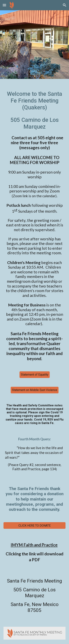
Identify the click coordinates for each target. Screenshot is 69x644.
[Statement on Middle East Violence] (35, 390)
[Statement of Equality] (35, 375)
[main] (35, 223)
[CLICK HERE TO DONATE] (35, 526)
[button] (4, 5)
